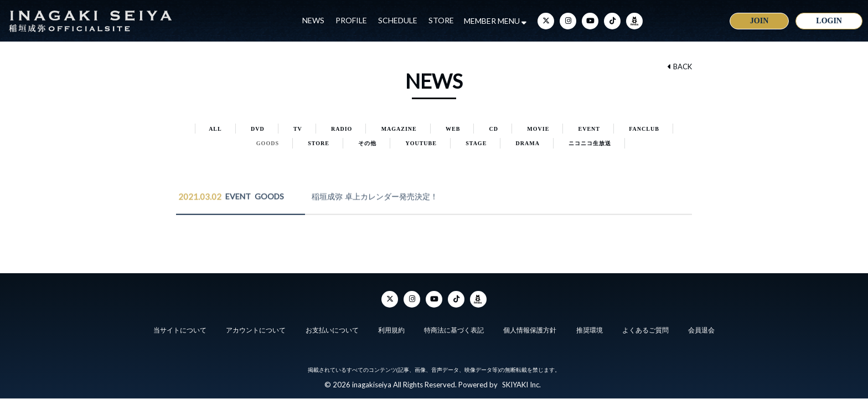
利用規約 (391, 330)
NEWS (313, 20)
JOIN (759, 21)
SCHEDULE (398, 20)
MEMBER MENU (495, 21)
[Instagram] (568, 21)
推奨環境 (590, 330)
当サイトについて (180, 330)
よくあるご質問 (645, 330)
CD (494, 129)
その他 (367, 143)
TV (298, 129)
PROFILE (351, 20)
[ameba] (634, 21)
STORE (441, 20)
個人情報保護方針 (530, 330)
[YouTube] (590, 21)
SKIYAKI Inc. (521, 385)
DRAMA (528, 143)
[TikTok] (612, 21)
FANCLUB (644, 129)
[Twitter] (546, 21)
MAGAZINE (399, 129)
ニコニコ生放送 (590, 143)
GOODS (268, 143)
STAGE (476, 143)
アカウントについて (256, 330)
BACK (680, 66)
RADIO (342, 129)
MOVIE (538, 129)
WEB (453, 129)
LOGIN (829, 21)
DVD (258, 129)
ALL (215, 129)
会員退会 (701, 330)
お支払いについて (332, 330)
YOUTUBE (421, 143)
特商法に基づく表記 (454, 330)
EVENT (589, 129)
